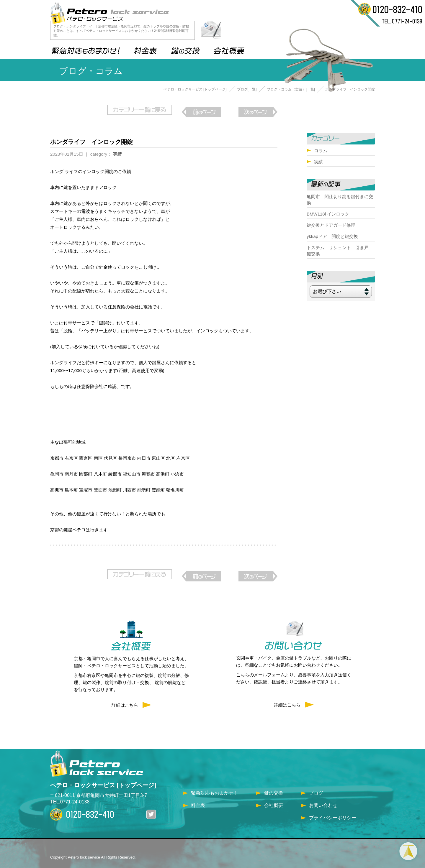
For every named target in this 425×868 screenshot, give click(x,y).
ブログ (316, 784)
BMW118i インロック (328, 214)
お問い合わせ (323, 797)
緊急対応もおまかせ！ (215, 784)
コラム (321, 151)
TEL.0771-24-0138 (70, 793)
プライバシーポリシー (333, 809)
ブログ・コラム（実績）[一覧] (291, 89)
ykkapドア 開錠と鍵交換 (332, 236)
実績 (117, 150)
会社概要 (274, 797)
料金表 (198, 797)
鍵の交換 (274, 784)
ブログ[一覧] (247, 89)
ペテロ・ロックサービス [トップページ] (195, 89)
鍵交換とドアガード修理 (331, 225)
